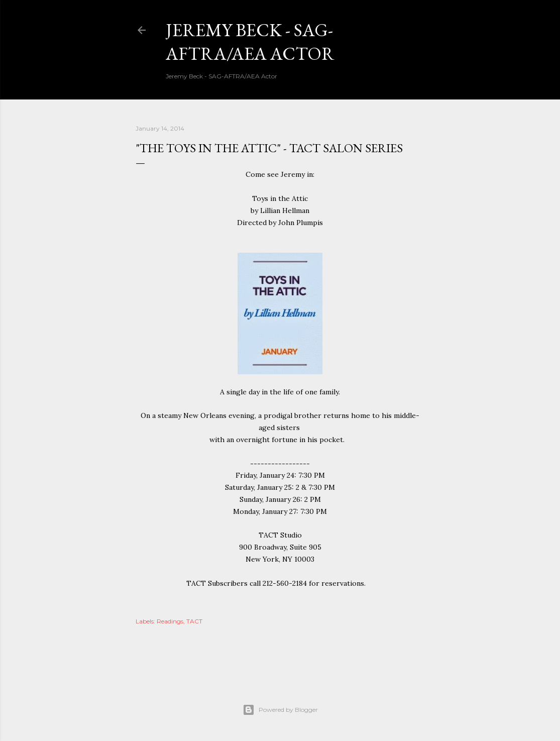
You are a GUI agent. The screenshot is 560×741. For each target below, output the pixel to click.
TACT (194, 621)
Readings (170, 621)
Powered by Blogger (280, 710)
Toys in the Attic (280, 198)
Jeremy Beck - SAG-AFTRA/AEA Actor (250, 42)
